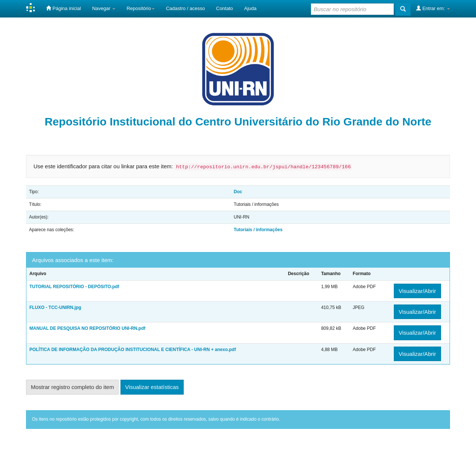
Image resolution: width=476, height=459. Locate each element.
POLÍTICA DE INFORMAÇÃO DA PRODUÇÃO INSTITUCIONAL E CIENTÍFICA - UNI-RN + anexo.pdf (133, 350)
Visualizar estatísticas (152, 387)
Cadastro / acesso (185, 8)
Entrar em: (433, 8)
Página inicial (63, 8)
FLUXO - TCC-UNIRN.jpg (55, 307)
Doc (238, 192)
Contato (225, 8)
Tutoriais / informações (258, 230)
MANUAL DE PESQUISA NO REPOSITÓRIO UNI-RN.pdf (87, 328)
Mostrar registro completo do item (72, 387)
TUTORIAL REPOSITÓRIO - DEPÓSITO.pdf (74, 287)
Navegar (104, 8)
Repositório (141, 8)
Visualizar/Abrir (417, 291)
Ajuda (250, 8)
